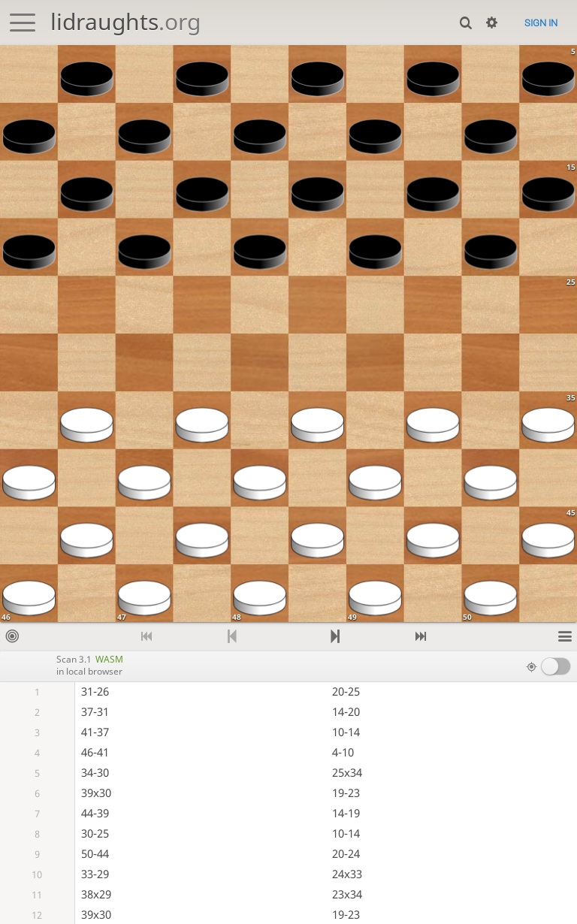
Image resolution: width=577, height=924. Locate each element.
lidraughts (125, 21)
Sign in (541, 23)
